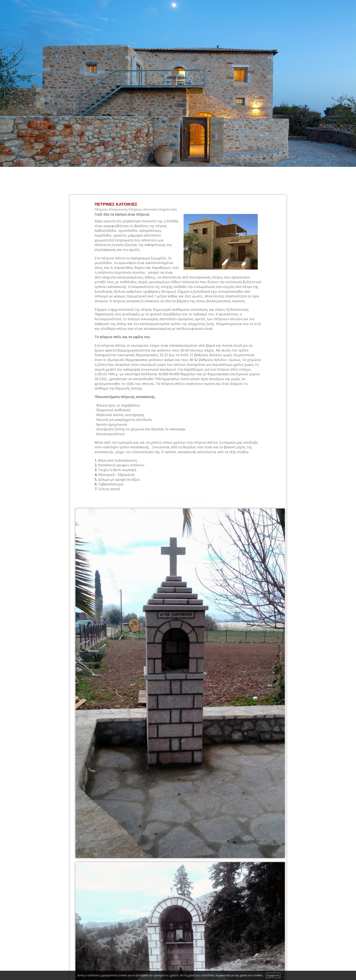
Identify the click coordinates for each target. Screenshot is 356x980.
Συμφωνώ (273, 975)
